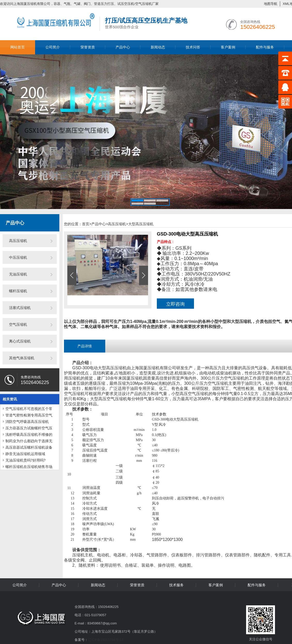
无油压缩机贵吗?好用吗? (26, 460)
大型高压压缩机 (141, 224)
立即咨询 (175, 304)
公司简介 (53, 47)
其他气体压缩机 (22, 358)
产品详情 (85, 346)
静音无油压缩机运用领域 (25, 454)
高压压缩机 (18, 241)
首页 (87, 224)
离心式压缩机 (20, 341)
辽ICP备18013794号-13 (106, 640)
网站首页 (18, 47)
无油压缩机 (18, 274)
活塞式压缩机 (20, 308)
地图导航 (271, 4)
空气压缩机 (18, 324)
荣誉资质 (88, 47)
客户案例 (228, 47)
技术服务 (176, 585)
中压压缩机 (18, 257)
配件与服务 (265, 47)
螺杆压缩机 (18, 291)
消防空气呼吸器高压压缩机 (27, 422)
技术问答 (193, 47)
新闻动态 (158, 47)
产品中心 (123, 47)
